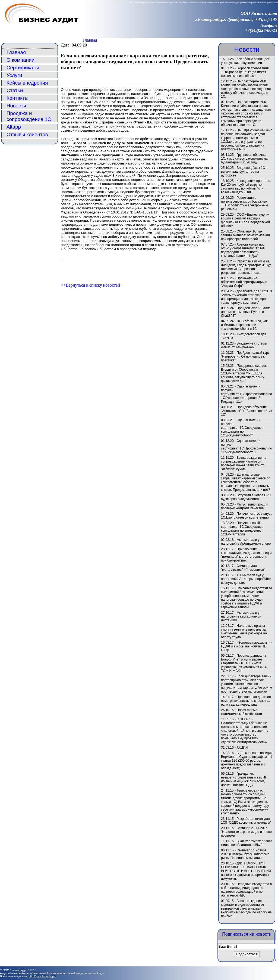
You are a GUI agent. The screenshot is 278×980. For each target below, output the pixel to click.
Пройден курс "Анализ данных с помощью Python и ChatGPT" (246, 312)
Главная (90, 40)
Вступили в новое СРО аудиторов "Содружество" (246, 497)
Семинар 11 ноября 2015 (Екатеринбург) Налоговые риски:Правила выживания (245, 854)
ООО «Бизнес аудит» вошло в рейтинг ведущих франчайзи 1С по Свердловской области (245, 220)
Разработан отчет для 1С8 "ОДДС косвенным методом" (246, 821)
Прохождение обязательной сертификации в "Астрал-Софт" (244, 282)
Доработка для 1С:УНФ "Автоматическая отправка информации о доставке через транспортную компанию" (247, 297)
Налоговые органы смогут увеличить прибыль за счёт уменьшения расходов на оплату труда (244, 631)
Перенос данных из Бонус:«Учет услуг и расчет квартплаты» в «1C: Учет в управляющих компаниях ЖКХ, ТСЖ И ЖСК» (244, 663)
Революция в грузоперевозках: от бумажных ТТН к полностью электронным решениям (244, 203)
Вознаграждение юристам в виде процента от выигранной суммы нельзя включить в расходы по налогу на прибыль (246, 908)
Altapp (14, 127)
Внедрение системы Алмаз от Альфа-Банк (244, 345)
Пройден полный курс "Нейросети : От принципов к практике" (245, 356)
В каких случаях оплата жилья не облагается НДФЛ (247, 843)
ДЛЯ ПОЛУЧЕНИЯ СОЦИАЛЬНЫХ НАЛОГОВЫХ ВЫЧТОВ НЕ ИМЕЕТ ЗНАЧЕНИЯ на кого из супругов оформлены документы (246, 871)
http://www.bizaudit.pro (42, 976)
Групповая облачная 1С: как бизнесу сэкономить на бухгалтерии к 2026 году (244, 159)
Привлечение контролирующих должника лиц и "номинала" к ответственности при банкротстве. (246, 555)
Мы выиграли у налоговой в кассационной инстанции (241, 616)
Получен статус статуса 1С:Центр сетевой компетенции (247, 516)
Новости (16, 106)
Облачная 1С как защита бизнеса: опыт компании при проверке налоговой (245, 235)
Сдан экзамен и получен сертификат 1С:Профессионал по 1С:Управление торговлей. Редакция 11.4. (247, 394)
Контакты (18, 98)
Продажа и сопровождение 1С (29, 116)
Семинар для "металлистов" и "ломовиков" (243, 568)
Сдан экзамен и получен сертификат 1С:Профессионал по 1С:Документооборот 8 (247, 446)
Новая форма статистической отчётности (241, 712)
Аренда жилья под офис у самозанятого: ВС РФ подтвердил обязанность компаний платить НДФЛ (243, 250)
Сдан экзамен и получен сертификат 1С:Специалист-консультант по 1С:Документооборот (243, 428)
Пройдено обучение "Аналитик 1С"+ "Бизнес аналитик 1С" (247, 411)
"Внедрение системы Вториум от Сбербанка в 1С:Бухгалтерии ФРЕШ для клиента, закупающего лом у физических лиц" (245, 373)
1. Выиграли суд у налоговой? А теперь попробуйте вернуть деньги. (246, 579)
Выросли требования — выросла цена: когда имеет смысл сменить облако (245, 72)
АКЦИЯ (242, 748)
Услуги (14, 75)
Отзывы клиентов (27, 134)
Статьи (15, 90)
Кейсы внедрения (27, 83)
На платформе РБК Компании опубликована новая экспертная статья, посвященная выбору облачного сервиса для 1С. (246, 89)
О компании (20, 60)
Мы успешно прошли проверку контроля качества (245, 506)
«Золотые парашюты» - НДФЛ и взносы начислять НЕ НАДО (247, 646)
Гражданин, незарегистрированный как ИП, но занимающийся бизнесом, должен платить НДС (245, 779)
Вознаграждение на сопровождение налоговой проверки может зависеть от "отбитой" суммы (244, 463)
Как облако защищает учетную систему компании (245, 61)
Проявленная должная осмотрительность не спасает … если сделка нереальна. (246, 701)
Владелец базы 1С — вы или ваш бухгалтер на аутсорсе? (245, 172)
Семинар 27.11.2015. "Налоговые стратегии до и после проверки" (246, 832)
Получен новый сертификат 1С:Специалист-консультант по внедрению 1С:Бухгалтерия (243, 529)
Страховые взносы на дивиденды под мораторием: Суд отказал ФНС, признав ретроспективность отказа (246, 267)
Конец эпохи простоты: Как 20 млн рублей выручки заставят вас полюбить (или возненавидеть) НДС (246, 187)
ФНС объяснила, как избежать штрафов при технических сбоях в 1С (244, 325)
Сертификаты (23, 68)
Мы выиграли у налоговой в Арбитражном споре (246, 542)
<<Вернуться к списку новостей (90, 285)
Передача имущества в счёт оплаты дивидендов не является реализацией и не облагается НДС (246, 890)
